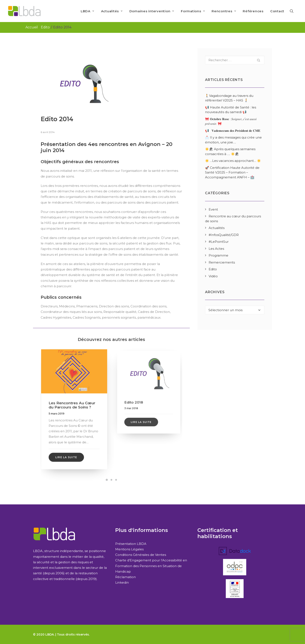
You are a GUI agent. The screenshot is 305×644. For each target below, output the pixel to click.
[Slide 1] (107, 480)
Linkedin (122, 582)
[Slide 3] (116, 480)
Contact (277, 11)
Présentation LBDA (131, 544)
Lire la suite (68, 448)
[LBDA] (24, 11)
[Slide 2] (111, 480)
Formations (193, 11)
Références (253, 11)
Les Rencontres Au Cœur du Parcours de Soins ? (72, 406)
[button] (294, 11)
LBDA (87, 11)
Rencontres (224, 11)
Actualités (112, 11)
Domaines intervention (152, 11)
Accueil (32, 27)
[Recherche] (235, 60)
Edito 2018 (139, 398)
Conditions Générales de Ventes (141, 555)
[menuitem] (87, 11)
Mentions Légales (129, 549)
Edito (45, 27)
